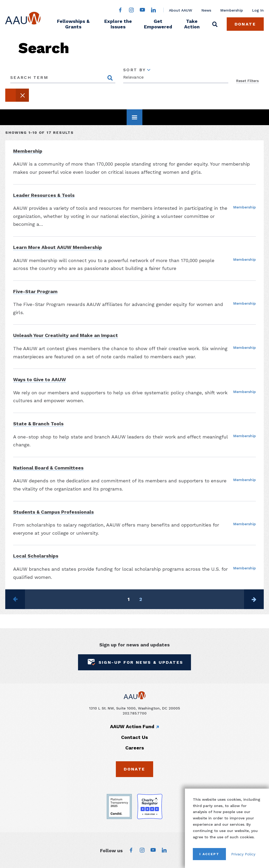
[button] (17, 95)
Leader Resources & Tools (44, 195)
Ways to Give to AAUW (40, 379)
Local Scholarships (36, 556)
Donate (245, 24)
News (206, 10)
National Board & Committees (48, 468)
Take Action (192, 24)
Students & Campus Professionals (53, 512)
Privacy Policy (243, 854)
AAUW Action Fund (132, 726)
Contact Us (134, 737)
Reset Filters (247, 81)
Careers (135, 748)
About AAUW (181, 10)
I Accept (209, 854)
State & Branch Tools (38, 424)
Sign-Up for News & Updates (135, 662)
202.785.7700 (135, 713)
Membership (232, 10)
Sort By (135, 70)
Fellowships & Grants (73, 24)
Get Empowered (158, 24)
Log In (258, 10)
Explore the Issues (118, 24)
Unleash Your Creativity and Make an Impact (66, 335)
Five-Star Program (35, 291)
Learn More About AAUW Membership (58, 247)
